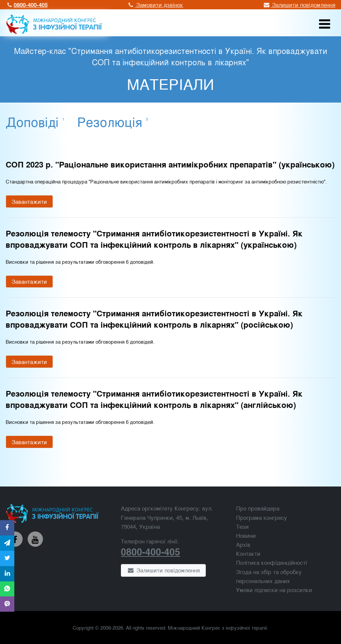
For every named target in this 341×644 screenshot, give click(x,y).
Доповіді (35, 121)
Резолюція (113, 121)
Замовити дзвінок (155, 4)
